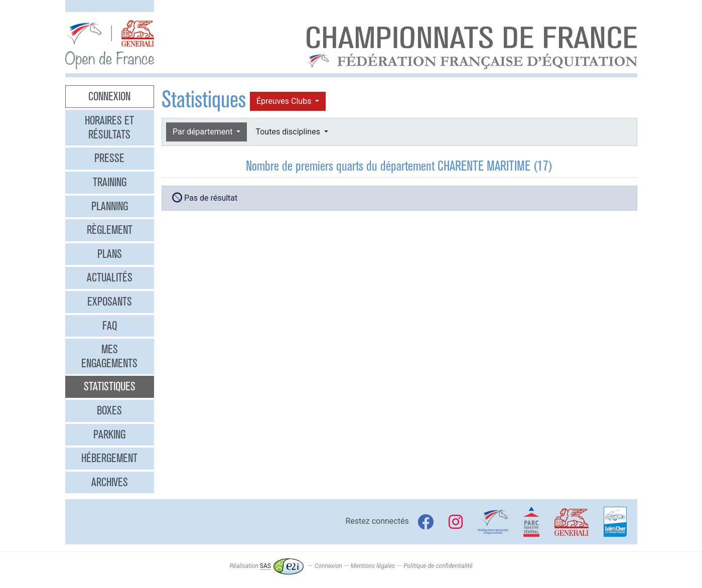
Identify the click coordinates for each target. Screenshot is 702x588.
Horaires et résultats (109, 127)
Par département (203, 132)
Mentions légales (373, 566)
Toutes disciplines (289, 132)
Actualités (110, 277)
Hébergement (109, 458)
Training (110, 182)
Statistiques (110, 386)
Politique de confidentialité (438, 566)
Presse (109, 158)
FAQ (110, 326)
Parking (109, 434)
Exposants (110, 302)
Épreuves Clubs (285, 101)
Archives (110, 482)
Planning (110, 206)
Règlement (110, 230)
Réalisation (266, 566)
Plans (110, 254)
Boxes (109, 410)
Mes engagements (109, 356)
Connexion (109, 96)
